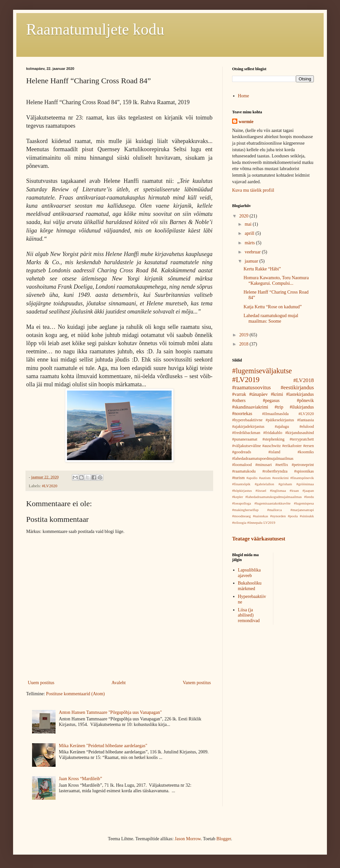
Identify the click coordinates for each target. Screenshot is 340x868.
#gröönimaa (305, 484)
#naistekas (260, 516)
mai (249, 224)
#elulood (307, 426)
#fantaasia (306, 420)
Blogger (224, 839)
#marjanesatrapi (302, 510)
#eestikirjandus (297, 387)
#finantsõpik (241, 484)
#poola (293, 516)
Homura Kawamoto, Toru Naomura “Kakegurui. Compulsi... (276, 281)
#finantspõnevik (302, 478)
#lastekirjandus (300, 394)
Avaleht (119, 683)
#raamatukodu (244, 471)
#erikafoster (292, 446)
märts (250, 243)
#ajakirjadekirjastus (248, 426)
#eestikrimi (280, 478)
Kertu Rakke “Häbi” (262, 269)
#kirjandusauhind (300, 433)
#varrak (239, 394)
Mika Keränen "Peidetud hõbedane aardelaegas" (103, 746)
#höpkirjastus (242, 490)
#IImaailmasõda (275, 414)
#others (239, 401)
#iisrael (261, 490)
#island (274, 452)
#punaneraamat (245, 439)
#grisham (285, 484)
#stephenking (273, 439)
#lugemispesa (304, 503)
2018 (245, 344)
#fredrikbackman (246, 433)
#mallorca (274, 510)
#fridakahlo (273, 433)
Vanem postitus (197, 683)
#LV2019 (246, 380)
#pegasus (271, 401)
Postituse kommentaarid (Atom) (76, 694)
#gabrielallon (264, 484)
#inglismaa (278, 490)
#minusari (263, 465)
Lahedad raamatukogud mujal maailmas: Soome (271, 318)
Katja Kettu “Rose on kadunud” (273, 307)
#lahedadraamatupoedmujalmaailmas (263, 458)
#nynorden (278, 516)
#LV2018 (304, 380)
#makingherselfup (245, 510)
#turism (238, 478)
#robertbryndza (275, 471)
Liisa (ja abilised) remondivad (249, 615)
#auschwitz (272, 446)
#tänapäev (258, 394)
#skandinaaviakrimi (250, 407)
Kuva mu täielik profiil (253, 190)
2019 (245, 335)
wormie (246, 122)
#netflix (282, 465)
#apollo (252, 478)
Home (244, 96)
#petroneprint (303, 465)
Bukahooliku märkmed (250, 586)
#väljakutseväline (246, 446)
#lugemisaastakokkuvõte (272, 503)
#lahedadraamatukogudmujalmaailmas (274, 497)
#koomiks (306, 452)
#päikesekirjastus (280, 420)
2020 (245, 216)
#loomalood (242, 465)
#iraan (294, 490)
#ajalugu (282, 426)
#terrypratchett (302, 439)
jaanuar (252, 261)
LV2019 (269, 522)
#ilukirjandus (302, 407)
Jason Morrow (188, 839)
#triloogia (239, 522)
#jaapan (308, 490)
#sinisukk (307, 516)
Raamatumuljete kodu (95, 29)
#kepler (238, 497)
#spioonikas (304, 471)
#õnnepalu (255, 522)
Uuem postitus (41, 683)
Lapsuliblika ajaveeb (249, 573)
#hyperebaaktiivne (247, 420)
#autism (265, 478)
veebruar (253, 252)
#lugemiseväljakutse (262, 371)
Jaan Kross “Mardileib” (80, 779)
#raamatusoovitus (251, 387)
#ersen (308, 446)
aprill (250, 233)
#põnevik (305, 401)
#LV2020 (50, 486)
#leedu (309, 497)
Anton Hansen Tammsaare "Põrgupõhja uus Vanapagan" (110, 712)
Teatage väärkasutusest (259, 539)
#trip (279, 407)
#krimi (277, 394)
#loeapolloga (242, 503)
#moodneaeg (241, 516)
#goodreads (242, 452)
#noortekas (242, 414)
